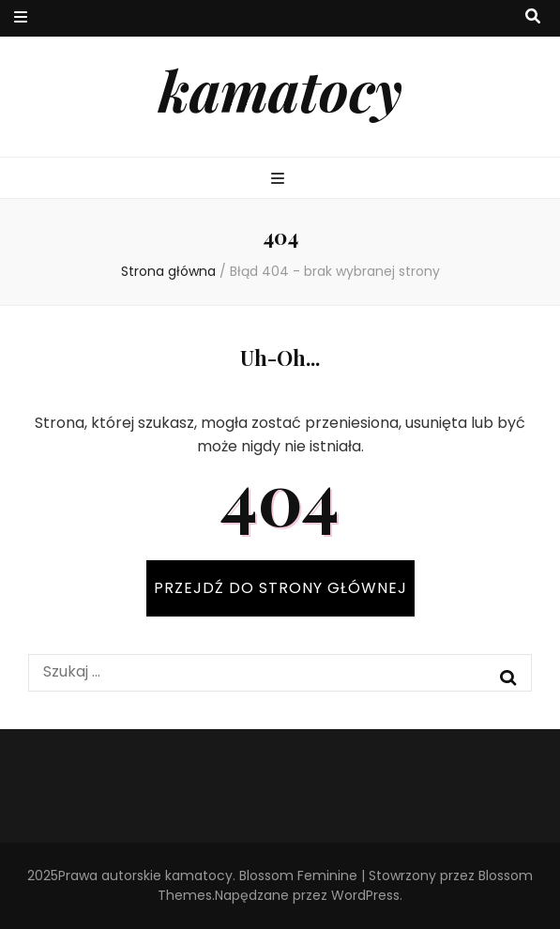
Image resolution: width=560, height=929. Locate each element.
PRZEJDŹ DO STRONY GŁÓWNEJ (280, 588)
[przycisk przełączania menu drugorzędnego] (21, 18)
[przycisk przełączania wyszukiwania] (533, 17)
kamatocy (280, 89)
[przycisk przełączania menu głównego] (280, 180)
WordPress (365, 895)
